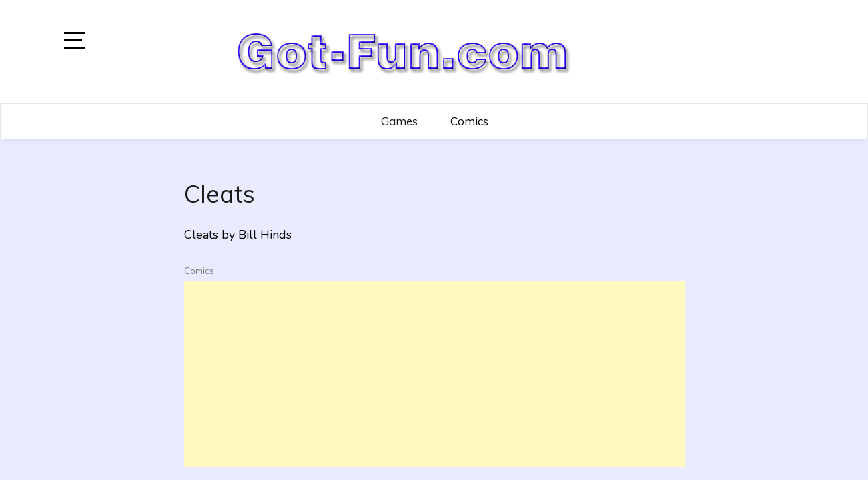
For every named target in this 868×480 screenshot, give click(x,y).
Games (399, 121)
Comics (469, 121)
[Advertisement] (434, 374)
